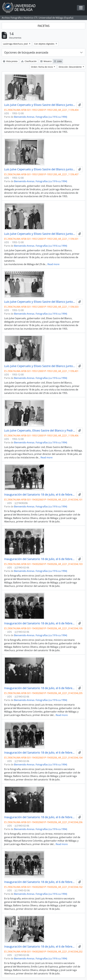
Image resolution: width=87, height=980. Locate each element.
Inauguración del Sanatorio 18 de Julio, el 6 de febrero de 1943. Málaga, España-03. (40, 559)
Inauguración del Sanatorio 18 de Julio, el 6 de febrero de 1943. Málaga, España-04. (40, 753)
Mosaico (46, 61)
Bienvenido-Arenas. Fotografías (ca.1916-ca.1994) (41, 117)
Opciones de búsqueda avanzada (26, 52)
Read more (53, 264)
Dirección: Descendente (70, 67)
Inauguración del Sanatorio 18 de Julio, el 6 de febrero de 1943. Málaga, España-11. (40, 688)
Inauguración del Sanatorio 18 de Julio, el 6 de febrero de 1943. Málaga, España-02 (40, 882)
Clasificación (29, 61)
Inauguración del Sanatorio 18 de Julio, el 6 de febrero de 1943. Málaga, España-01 (40, 495)
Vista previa (10, 61)
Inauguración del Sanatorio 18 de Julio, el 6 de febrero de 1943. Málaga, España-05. (40, 623)
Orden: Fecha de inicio (42, 67)
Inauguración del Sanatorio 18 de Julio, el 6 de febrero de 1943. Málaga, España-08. (40, 947)
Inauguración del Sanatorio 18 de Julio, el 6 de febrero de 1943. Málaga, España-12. (40, 817)
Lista (58, 61)
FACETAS (44, 26)
